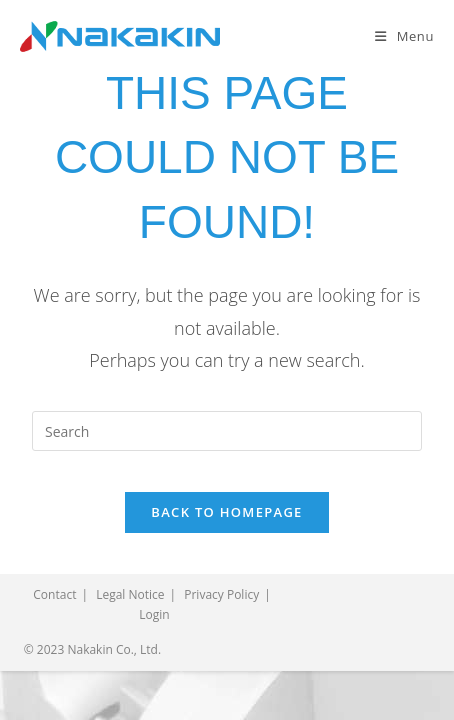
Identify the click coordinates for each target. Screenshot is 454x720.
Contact (54, 594)
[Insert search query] (227, 431)
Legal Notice (130, 594)
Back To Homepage (226, 512)
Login (154, 614)
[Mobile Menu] (404, 36)
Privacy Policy (221, 594)
